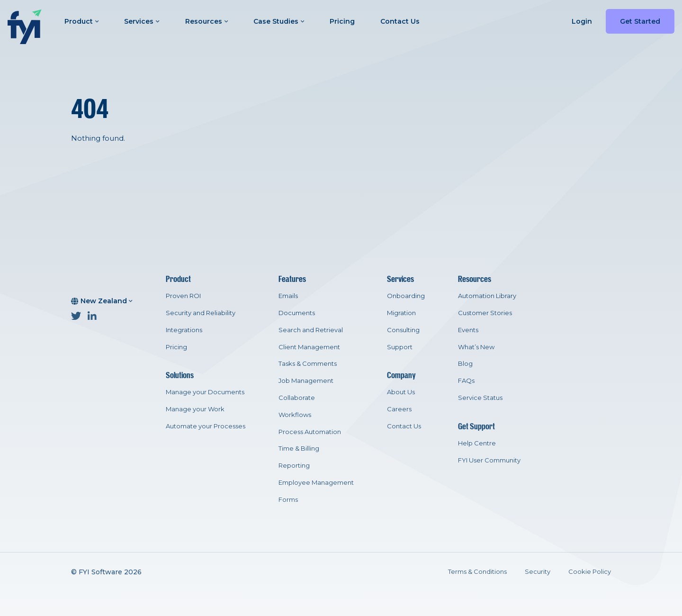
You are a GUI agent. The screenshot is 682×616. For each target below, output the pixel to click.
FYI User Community (489, 460)
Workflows (295, 415)
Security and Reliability (201, 313)
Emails (288, 296)
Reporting (294, 465)
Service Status (480, 398)
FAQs (466, 380)
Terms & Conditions (477, 571)
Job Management (306, 380)
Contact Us (400, 21)
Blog (465, 363)
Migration (401, 313)
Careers (399, 409)
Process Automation (310, 432)
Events (468, 330)
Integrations (184, 330)
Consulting (403, 330)
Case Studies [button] (279, 21)
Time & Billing (299, 448)
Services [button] (142, 21)
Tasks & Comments (308, 363)
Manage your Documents (205, 392)
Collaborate (297, 398)
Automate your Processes (206, 426)
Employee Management (316, 482)
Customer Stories (485, 313)
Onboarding (406, 296)
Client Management (309, 347)
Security (538, 571)
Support (400, 347)
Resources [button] (206, 21)
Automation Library (487, 296)
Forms (288, 499)
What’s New (476, 347)
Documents (297, 313)
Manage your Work (195, 409)
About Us (401, 392)
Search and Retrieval (311, 330)
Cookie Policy (590, 571)
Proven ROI (183, 296)
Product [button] (81, 21)
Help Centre (477, 443)
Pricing (342, 21)
